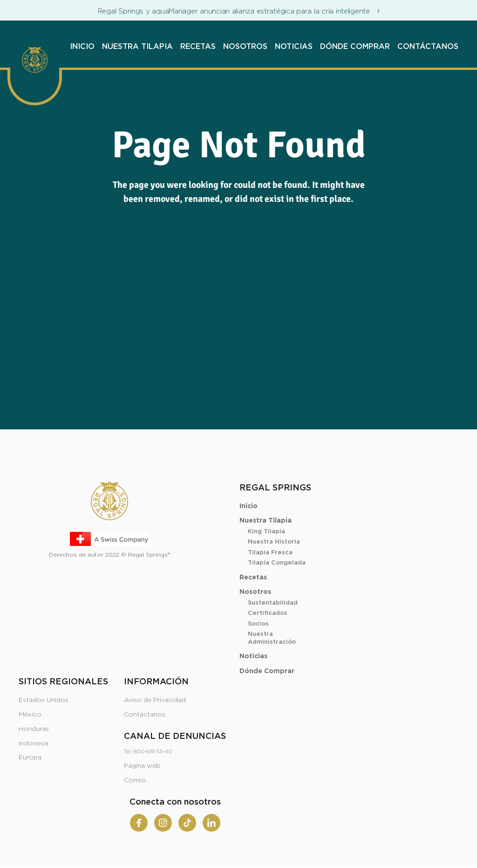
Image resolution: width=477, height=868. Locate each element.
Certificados (268, 613)
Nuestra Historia (274, 542)
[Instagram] (163, 823)
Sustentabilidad (273, 603)
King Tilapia (266, 532)
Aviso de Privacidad (155, 700)
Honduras (34, 729)
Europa (30, 758)
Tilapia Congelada (277, 563)
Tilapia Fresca (270, 553)
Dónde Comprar (355, 47)
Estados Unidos (44, 700)
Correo (135, 780)
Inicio (82, 47)
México (30, 715)
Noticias (294, 47)
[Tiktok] (187, 823)
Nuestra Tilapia (137, 47)
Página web (142, 766)
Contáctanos (428, 47)
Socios (258, 624)
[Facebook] (139, 823)
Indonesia (34, 744)
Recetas (198, 47)
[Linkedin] (211, 823)
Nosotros (245, 47)
